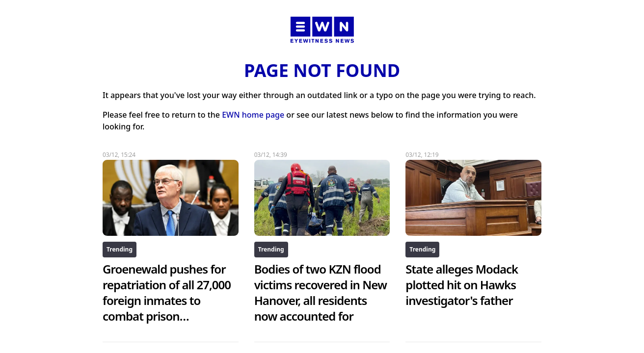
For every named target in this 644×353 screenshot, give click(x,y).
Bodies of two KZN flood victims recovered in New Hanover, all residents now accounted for (321, 292)
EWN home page (253, 115)
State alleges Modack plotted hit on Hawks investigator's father (462, 285)
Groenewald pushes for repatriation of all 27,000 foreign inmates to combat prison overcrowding (167, 300)
